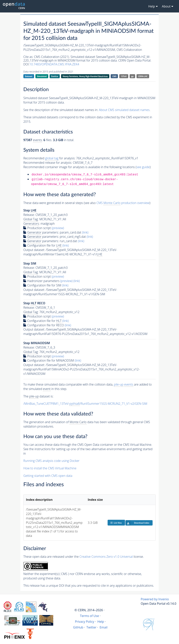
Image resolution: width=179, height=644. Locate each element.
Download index (137, 523)
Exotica (55, 76)
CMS (114, 76)
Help (101, 622)
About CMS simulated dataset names (124, 110)
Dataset (29, 76)
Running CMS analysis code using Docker (51, 461)
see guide (143, 167)
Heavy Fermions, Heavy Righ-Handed (85, 76)
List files (116, 523)
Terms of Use (89, 616)
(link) (85, 232)
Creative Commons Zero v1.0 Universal (106, 557)
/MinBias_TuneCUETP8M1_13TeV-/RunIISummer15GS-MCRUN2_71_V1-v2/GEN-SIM (85, 404)
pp (132, 76)
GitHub (78, 627)
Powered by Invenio (155, 599)
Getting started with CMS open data (48, 476)
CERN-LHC (143, 76)
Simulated (42, 76)
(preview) (58, 228)
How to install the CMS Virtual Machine (50, 468)
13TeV (124, 76)
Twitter (91, 627)
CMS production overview (123, 203)
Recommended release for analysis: (48, 163)
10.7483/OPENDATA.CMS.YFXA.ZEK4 (54, 64)
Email (103, 627)
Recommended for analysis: (49, 158)
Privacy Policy (85, 622)
